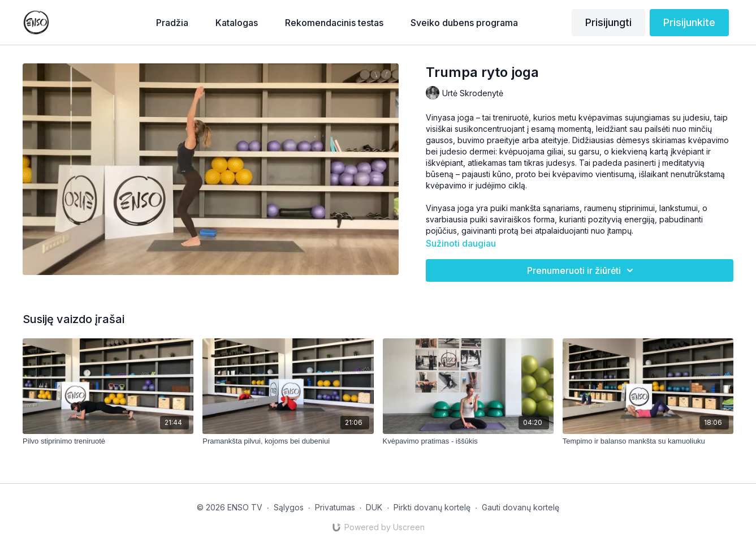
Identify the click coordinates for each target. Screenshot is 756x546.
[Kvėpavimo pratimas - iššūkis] (468, 441)
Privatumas (335, 507)
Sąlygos (289, 507)
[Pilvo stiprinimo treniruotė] (108, 441)
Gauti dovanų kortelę (520, 507)
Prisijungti (608, 22)
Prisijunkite (689, 22)
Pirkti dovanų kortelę (432, 507)
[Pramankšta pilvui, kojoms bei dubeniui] (288, 441)
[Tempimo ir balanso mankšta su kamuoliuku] (648, 441)
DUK (374, 507)
